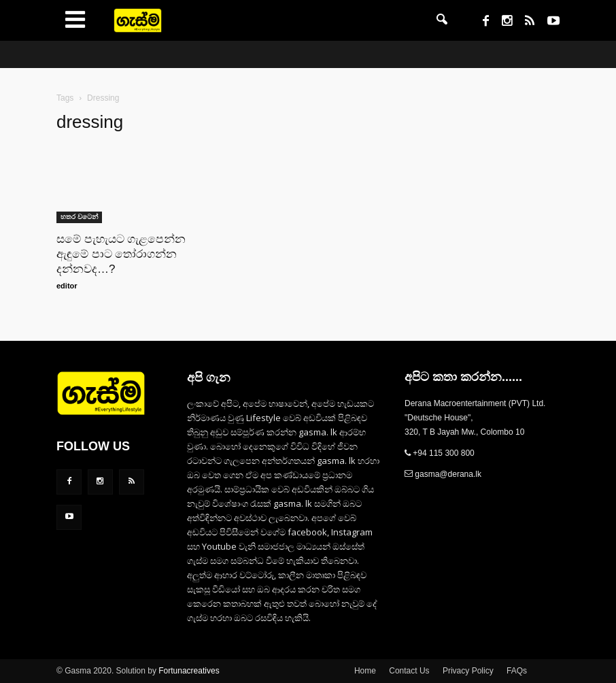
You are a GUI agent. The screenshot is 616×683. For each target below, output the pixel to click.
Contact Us (409, 671)
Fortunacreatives (189, 671)
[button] (442, 20)
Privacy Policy (468, 671)
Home (365, 671)
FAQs (517, 671)
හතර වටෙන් (79, 217)
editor (67, 286)
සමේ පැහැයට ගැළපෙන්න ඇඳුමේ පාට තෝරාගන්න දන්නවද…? (121, 254)
